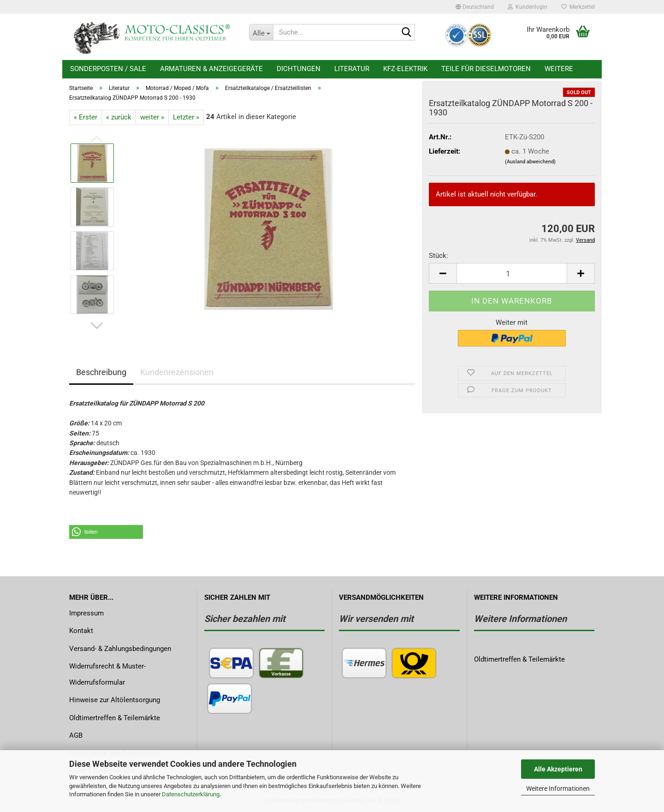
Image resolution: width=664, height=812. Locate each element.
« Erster (86, 117)
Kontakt (81, 631)
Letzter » (186, 117)
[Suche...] (261, 32)
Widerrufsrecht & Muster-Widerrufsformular (107, 674)
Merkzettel (578, 7)
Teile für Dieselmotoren (486, 69)
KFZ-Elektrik (405, 69)
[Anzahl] (512, 273)
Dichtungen (299, 69)
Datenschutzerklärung (191, 794)
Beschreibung (101, 372)
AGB (76, 735)
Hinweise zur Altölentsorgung (115, 700)
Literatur (352, 69)
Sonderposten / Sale (108, 69)
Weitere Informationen (558, 788)
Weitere (559, 69)
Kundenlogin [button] (528, 7)
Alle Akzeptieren (558, 769)
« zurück (119, 117)
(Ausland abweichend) (530, 162)
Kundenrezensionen (177, 372)
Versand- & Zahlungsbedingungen (120, 649)
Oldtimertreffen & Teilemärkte (115, 718)
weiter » (152, 117)
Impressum (86, 613)
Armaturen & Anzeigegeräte (211, 69)
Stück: (439, 256)
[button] (475, 7)
